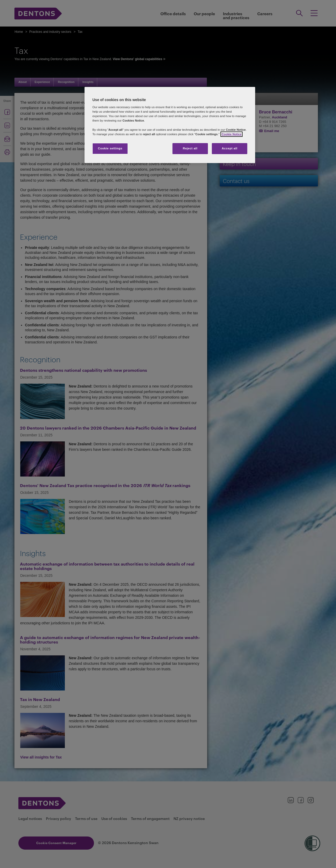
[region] (170, 125)
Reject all (190, 148)
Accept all (230, 148)
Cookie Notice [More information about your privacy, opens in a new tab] (232, 134)
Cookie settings (110, 148)
